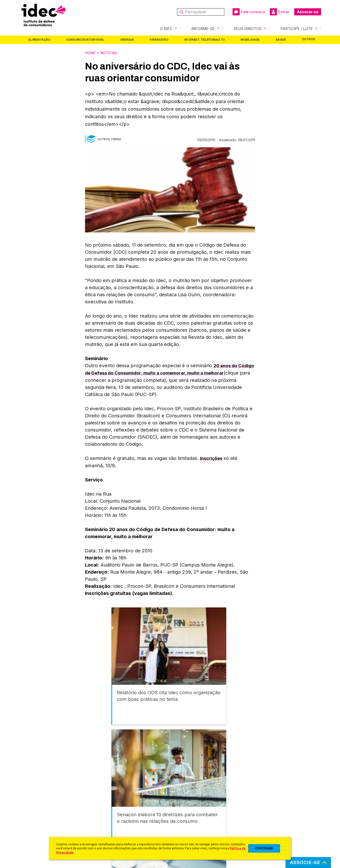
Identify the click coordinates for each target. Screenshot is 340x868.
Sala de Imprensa (33, 822)
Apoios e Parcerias (35, 809)
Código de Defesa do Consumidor (199, 797)
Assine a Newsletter (111, 828)
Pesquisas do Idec (185, 822)
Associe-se (308, 12)
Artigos (100, 816)
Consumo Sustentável (85, 39)
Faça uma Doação (261, 803)
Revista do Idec (108, 809)
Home (91, 52)
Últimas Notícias (107, 803)
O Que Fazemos (32, 803)
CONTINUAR (264, 848)
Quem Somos (30, 797)
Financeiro (159, 39)
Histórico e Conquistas (38, 816)
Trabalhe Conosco (34, 828)
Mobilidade (250, 39)
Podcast (101, 835)
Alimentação (39, 39)
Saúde (281, 39)
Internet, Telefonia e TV (204, 39)
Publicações (105, 822)
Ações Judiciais (183, 828)
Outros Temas (109, 139)
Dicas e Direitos (183, 809)
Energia (127, 39)
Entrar (280, 12)
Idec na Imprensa (109, 797)
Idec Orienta (180, 816)
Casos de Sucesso (186, 835)
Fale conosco (249, 12)
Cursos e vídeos (184, 803)
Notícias (111, 52)
